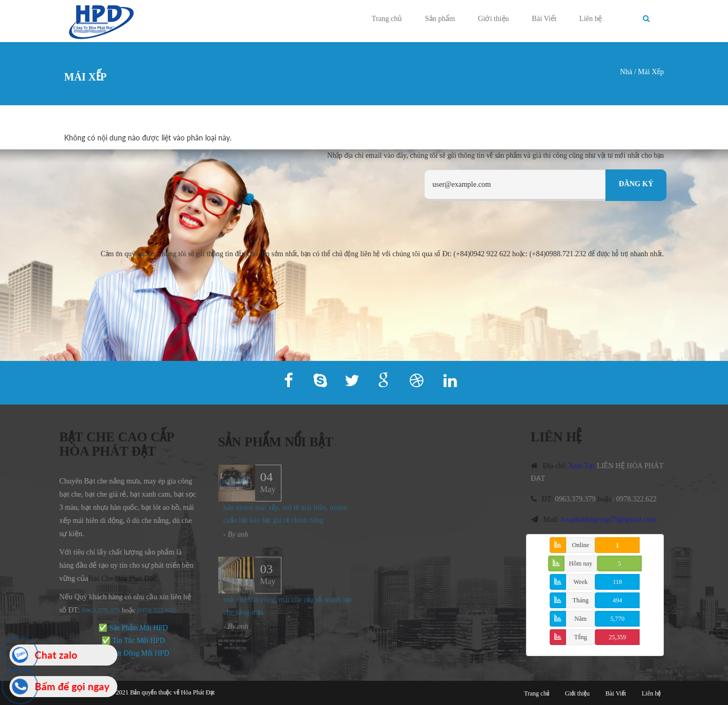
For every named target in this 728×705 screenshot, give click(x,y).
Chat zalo (56, 655)
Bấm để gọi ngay (72, 686)
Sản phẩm (440, 19)
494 (618, 600)
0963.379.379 (98, 610)
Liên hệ (590, 19)
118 (618, 582)
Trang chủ (387, 19)
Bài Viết (544, 19)
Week (580, 582)
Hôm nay (581, 563)
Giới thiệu (493, 19)
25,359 (617, 637)
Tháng (580, 600)
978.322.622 (155, 610)
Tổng (581, 637)
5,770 (617, 619)
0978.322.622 (639, 499)
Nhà (626, 72)
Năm (580, 619)
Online (580, 545)
